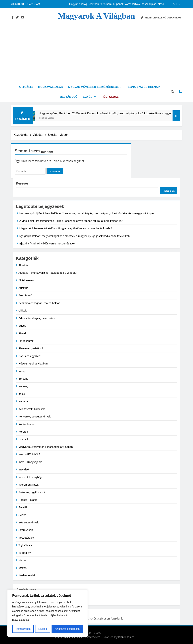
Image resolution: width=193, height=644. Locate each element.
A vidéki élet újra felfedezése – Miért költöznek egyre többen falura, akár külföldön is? (71, 221)
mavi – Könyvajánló (30, 462)
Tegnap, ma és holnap (143, 87)
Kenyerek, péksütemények (35, 416)
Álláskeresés (26, 280)
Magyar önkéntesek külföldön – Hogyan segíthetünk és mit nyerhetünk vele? (66, 228)
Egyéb (88, 97)
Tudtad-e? (25, 553)
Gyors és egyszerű (30, 356)
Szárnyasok (26, 530)
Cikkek (23, 310)
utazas (22, 560)
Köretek (23, 432)
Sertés (22, 515)
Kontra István (27, 424)
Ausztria (23, 288)
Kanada (23, 401)
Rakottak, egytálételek (32, 492)
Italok (22, 394)
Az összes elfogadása (67, 629)
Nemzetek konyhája (30, 477)
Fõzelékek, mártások (31, 348)
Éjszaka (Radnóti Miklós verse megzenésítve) (47, 243)
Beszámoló (69, 97)
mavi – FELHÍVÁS (30, 454)
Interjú (22, 371)
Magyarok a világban (96, 16)
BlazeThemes (126, 637)
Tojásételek (25, 545)
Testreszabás (23, 629)
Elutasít (43, 629)
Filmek (22, 333)
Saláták (23, 507)
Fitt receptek (26, 341)
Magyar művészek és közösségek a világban (46, 447)
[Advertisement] (96, 48)
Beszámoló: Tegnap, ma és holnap (39, 303)
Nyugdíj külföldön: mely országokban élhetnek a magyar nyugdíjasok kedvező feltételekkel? (75, 236)
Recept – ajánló (28, 500)
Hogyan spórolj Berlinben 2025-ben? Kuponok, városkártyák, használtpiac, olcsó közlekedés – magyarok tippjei (117, 4)
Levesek (24, 439)
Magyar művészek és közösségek (94, 87)
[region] (48, 613)
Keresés (22, 183)
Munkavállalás (51, 87)
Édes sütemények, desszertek (37, 318)
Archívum (22, 595)
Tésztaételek (26, 538)
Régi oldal (110, 97)
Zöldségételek (27, 575)
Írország (23, 379)
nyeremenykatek (29, 485)
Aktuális (26, 87)
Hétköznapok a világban (33, 363)
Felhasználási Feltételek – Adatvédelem (77, 637)
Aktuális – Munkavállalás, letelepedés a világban (48, 273)
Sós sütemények (29, 522)
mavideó (24, 469)
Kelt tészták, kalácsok (32, 409)
